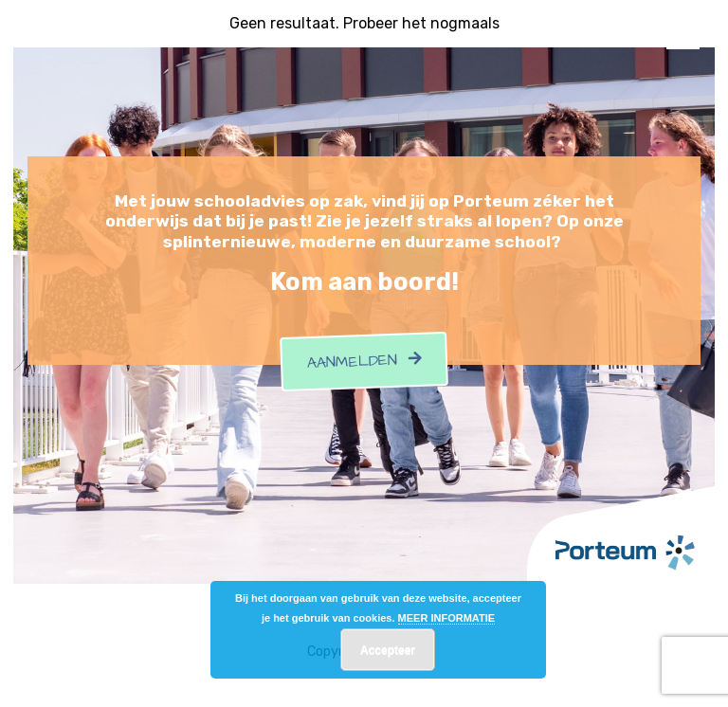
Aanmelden (364, 362)
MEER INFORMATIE (446, 618)
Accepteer (388, 650)
